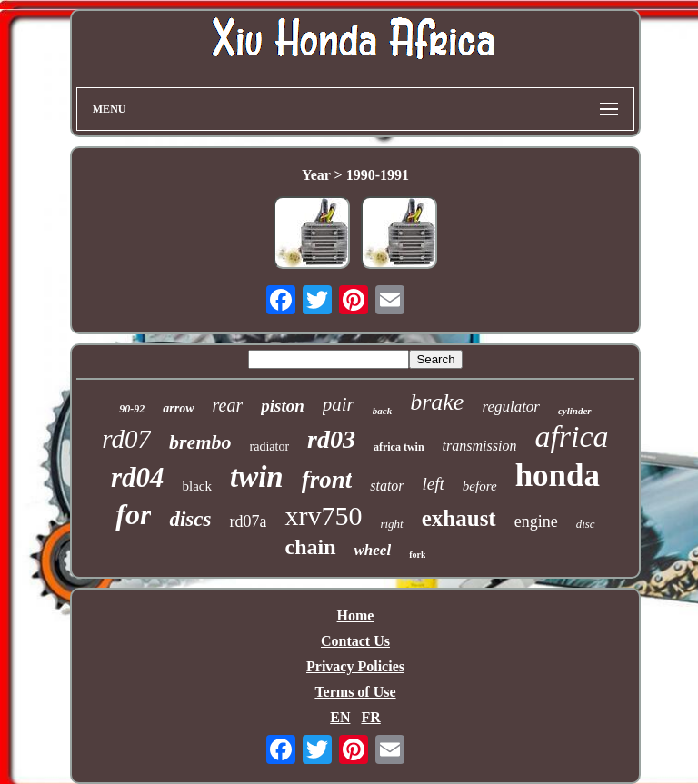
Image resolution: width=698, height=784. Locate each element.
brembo (200, 442)
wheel (373, 550)
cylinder (575, 411)
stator (387, 486)
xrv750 (323, 516)
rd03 (331, 439)
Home (356, 615)
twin (257, 477)
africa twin (399, 447)
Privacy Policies (355, 666)
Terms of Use (355, 692)
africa (571, 437)
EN (340, 717)
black (197, 486)
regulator (511, 407)
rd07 (126, 439)
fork (417, 555)
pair (339, 404)
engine (536, 521)
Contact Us (355, 641)
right (391, 524)
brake (437, 402)
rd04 (138, 477)
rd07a (248, 521)
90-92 (132, 409)
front (327, 480)
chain (311, 547)
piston (283, 406)
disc (586, 524)
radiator (270, 447)
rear (228, 405)
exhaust (459, 518)
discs (190, 519)
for (133, 514)
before (480, 486)
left (434, 484)
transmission (480, 446)
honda (558, 476)
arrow (178, 408)
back (382, 411)
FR (370, 717)
